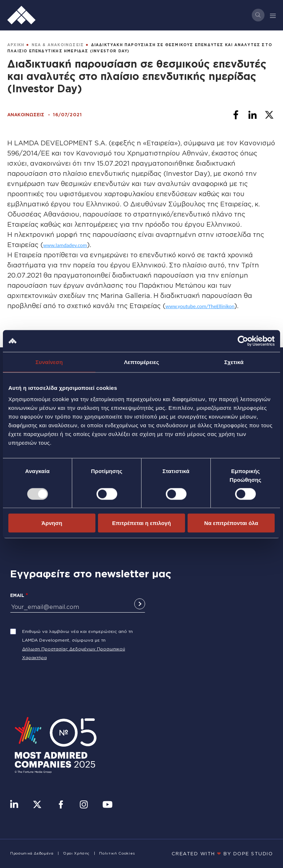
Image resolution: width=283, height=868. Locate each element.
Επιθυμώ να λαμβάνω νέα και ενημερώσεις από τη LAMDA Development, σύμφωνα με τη (77, 636)
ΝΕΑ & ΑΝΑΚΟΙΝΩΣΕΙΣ (58, 45)
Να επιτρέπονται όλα (231, 523)
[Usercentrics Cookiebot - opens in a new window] (243, 341)
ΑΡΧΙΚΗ (16, 45)
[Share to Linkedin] (253, 115)
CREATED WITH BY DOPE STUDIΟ (222, 853)
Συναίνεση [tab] (49, 362)
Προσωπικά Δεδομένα (32, 853)
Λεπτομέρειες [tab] (142, 362)
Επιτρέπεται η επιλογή (141, 523)
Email (17, 595)
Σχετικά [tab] (234, 362)
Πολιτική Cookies (117, 853)
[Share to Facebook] (236, 115)
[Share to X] (269, 115)
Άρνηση (52, 523)
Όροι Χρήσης (76, 853)
